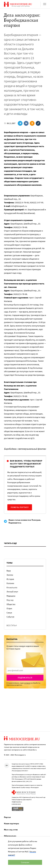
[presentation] (25, 670)
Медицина (11, 596)
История (10, 579)
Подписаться (25, 678)
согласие (27, 683)
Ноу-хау (10, 600)
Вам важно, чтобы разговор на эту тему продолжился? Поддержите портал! (26, 464)
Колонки (10, 583)
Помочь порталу (20, 507)
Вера (9, 571)
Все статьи (12, 625)
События (10, 617)
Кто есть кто (12, 587)
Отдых (9, 608)
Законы (10, 575)
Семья (9, 613)
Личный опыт (12, 592)
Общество (11, 604)
